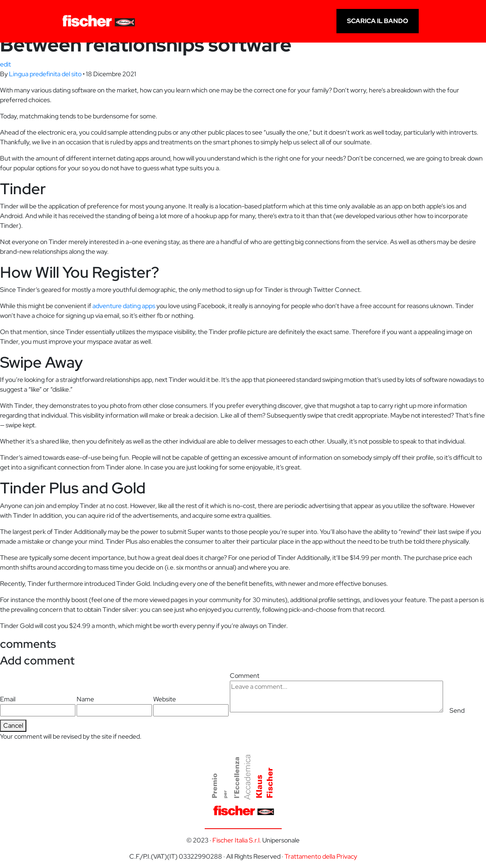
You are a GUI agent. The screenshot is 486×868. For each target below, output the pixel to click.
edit (5, 64)
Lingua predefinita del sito (45, 74)
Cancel (13, 725)
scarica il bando (378, 21)
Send (457, 710)
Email (38, 706)
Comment (336, 692)
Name (114, 706)
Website (191, 706)
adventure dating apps (124, 306)
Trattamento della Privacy (321, 856)
